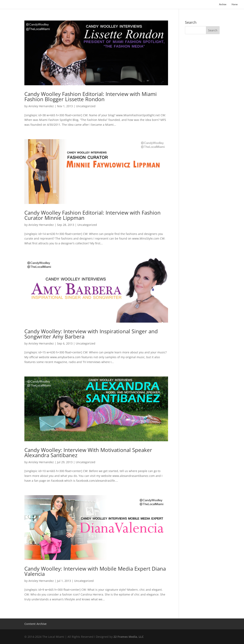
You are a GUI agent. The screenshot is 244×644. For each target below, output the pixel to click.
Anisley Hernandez (41, 106)
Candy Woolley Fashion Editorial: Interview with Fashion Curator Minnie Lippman (92, 215)
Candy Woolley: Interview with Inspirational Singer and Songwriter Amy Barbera (91, 334)
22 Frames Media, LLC (129, 637)
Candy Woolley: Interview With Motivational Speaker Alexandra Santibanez (88, 453)
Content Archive (35, 624)
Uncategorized (86, 106)
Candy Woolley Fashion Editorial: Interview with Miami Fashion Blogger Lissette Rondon (91, 97)
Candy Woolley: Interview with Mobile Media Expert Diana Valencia (95, 571)
